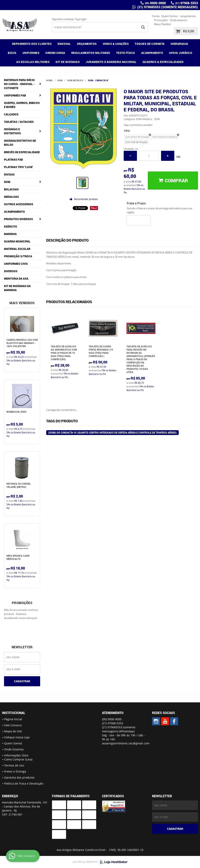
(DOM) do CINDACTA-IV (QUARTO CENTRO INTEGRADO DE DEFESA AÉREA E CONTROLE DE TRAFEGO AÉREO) (112, 433)
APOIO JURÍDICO (181, 53)
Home (156, 16)
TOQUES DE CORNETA (150, 44)
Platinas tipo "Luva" (18, 167)
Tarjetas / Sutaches (19, 122)
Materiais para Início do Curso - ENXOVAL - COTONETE (19, 84)
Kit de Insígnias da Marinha (17, 288)
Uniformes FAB (15, 95)
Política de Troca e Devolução (24, 783)
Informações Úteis (16, 755)
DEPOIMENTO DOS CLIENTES (32, 44)
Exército (11, 226)
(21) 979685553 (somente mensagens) (167, 7)
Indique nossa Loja (17, 737)
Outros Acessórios (19, 204)
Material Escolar (17, 249)
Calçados (11, 114)
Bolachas (11, 189)
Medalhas (11, 197)
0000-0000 (155, 3)
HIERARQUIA (179, 44)
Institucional (14, 713)
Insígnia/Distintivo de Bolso (20, 143)
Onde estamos (178, 20)
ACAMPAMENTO (152, 53)
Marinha (10, 234)
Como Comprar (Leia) (18, 759)
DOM (7, 182)
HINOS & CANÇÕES (116, 44)
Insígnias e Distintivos (12, 131)
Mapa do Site (13, 731)
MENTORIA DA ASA (16, 279)
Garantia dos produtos (19, 777)
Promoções (161, 20)
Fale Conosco (13, 725)
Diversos (11, 271)
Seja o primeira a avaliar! (138, 125)
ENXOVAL (64, 44)
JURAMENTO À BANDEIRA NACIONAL (111, 62)
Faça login (81, 19)
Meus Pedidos (162, 24)
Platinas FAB (13, 160)
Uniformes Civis (16, 264)
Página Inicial (13, 719)
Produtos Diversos (18, 219)
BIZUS (12, 53)
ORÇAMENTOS (87, 44)
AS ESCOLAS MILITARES (33, 62)
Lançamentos (188, 16)
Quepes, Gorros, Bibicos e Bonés (22, 105)
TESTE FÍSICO (126, 53)
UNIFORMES (31, 53)
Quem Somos (170, 16)
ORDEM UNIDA (55, 53)
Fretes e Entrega (15, 771)
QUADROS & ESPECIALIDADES (163, 62)
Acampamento (14, 212)
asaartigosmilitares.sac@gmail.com (126, 743)
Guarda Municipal (17, 241)
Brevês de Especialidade (22, 152)
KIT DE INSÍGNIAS (68, 62)
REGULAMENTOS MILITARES (91, 53)
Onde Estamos (14, 749)
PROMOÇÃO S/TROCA (18, 256)
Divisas (9, 174)
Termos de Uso (14, 765)
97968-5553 (187, 3)
